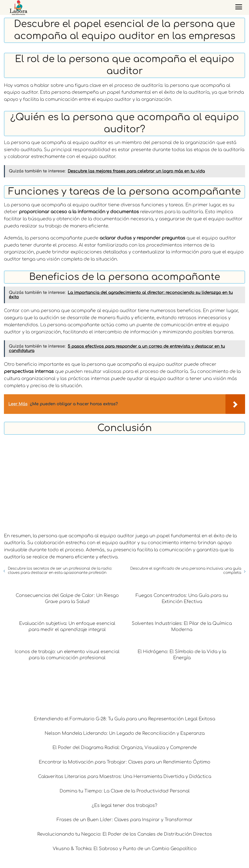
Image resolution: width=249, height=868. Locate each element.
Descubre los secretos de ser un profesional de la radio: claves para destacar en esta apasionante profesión (60, 571)
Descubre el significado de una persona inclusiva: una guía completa (186, 571)
